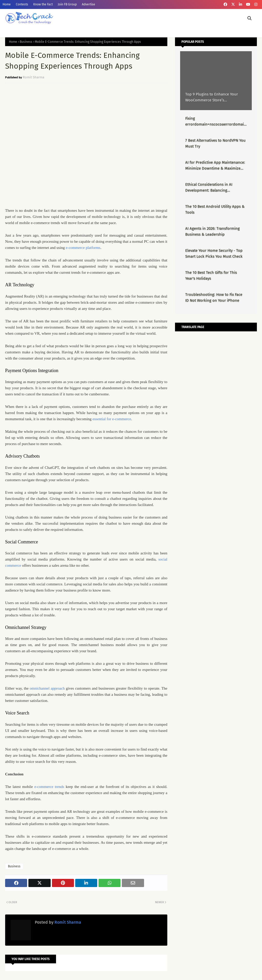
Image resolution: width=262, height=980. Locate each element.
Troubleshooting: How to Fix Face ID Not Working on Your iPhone (214, 297)
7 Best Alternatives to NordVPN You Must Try (215, 143)
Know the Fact (43, 4)
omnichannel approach (47, 688)
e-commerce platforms (83, 248)
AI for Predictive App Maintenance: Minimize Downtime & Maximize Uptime (215, 166)
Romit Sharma (34, 77)
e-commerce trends (49, 787)
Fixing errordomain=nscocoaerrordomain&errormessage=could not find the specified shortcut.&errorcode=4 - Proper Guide (216, 122)
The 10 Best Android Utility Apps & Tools (215, 209)
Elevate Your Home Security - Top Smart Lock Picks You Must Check (214, 253)
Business (26, 42)
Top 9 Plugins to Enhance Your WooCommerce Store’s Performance (212, 97)
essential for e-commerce (112, 419)
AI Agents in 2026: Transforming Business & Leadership (212, 231)
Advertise (89, 4)
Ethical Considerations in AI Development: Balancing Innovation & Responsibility (209, 188)
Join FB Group (67, 4)
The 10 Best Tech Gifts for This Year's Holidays (211, 275)
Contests (22, 4)
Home (7, 4)
